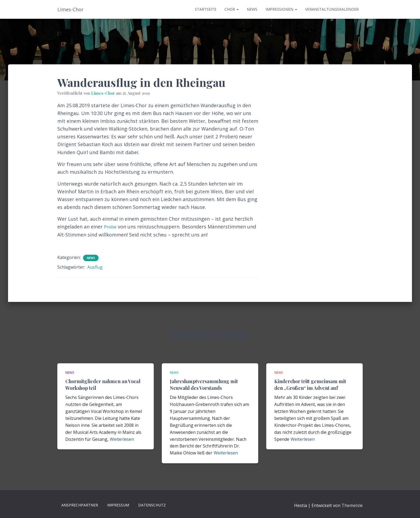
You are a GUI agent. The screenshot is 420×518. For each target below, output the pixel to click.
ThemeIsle (352, 505)
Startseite (206, 9)
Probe (111, 227)
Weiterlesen (122, 439)
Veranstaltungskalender (332, 9)
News (252, 9)
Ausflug (95, 267)
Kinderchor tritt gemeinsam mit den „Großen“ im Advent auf (310, 385)
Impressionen (281, 9)
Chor (232, 9)
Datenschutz (152, 505)
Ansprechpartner (80, 505)
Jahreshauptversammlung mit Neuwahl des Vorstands (204, 385)
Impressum (118, 505)
